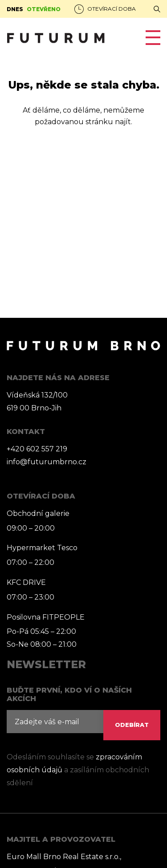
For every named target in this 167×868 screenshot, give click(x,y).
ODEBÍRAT (132, 725)
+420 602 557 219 (37, 449)
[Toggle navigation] (149, 38)
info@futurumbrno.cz (47, 462)
